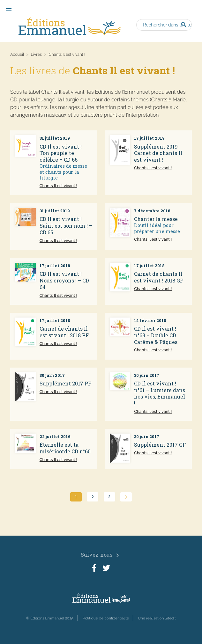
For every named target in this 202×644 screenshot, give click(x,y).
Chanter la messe (156, 219)
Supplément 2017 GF (160, 445)
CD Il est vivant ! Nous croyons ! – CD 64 (64, 280)
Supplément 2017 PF (65, 383)
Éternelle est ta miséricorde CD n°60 (65, 448)
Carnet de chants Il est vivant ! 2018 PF (64, 332)
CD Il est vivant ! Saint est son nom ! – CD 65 (66, 226)
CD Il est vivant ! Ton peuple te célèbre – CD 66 (61, 153)
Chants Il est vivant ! (58, 186)
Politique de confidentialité (106, 618)
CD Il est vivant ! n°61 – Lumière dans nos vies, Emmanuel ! (160, 393)
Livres (36, 54)
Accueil (17, 54)
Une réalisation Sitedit (157, 618)
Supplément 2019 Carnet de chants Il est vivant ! (158, 153)
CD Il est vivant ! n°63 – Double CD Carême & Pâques (156, 335)
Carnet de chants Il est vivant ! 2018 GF (159, 277)
